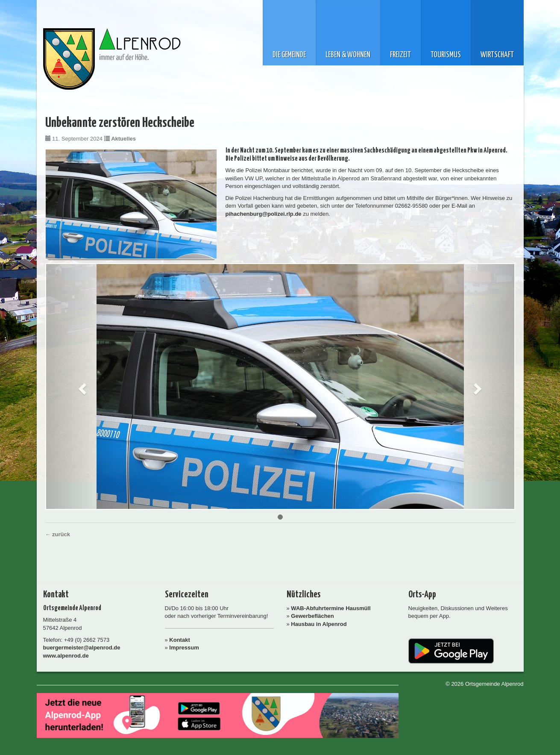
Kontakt (179, 640)
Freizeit (400, 55)
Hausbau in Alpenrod (319, 624)
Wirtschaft (497, 55)
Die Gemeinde (289, 55)
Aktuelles (123, 139)
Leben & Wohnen (348, 55)
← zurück (58, 534)
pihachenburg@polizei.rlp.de (264, 214)
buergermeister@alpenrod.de (82, 648)
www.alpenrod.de (66, 656)
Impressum (184, 648)
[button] (81, 386)
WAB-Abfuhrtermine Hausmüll (331, 608)
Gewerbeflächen (312, 616)
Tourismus (446, 55)
